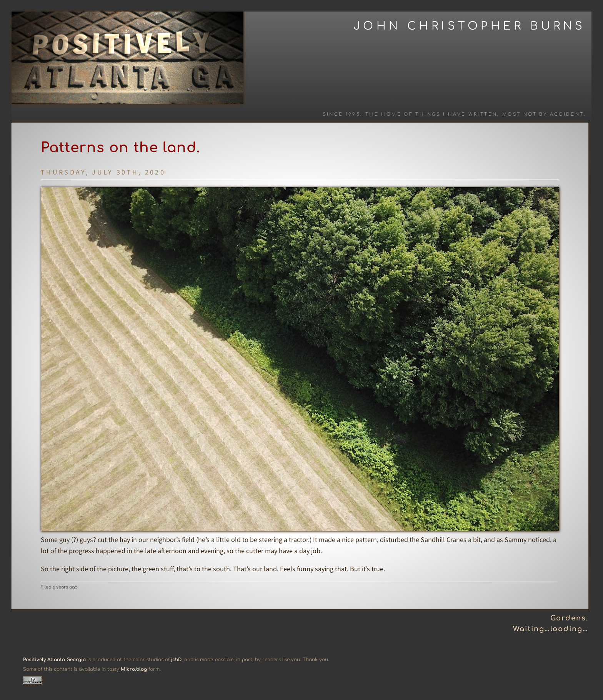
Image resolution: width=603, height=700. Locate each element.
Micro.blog (134, 669)
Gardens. (569, 618)
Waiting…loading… (551, 629)
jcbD (176, 660)
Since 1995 (341, 114)
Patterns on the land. (121, 148)
